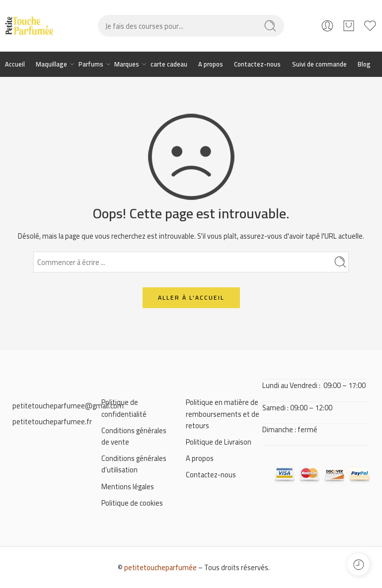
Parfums (91, 64)
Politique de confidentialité (124, 408)
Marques (127, 64)
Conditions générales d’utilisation (134, 464)
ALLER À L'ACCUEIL (191, 297)
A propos (211, 64)
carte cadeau (169, 64)
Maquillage (51, 64)
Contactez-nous (257, 64)
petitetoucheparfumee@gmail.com (68, 406)
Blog (364, 64)
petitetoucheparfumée (160, 567)
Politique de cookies (132, 503)
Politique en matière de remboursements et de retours (223, 414)
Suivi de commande (319, 64)
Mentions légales (128, 487)
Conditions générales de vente (134, 436)
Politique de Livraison (219, 442)
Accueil (15, 64)
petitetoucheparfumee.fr (52, 422)
